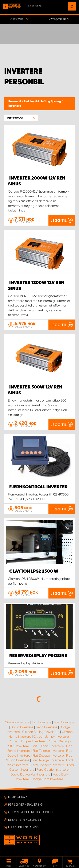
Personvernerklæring (25, 805)
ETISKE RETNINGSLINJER (25, 820)
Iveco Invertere (46, 727)
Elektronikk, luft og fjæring (43, 102)
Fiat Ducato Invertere (48, 756)
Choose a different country (31, 812)
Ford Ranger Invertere (48, 760)
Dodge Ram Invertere (47, 779)
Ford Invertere (64, 722)
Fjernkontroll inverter (38, 487)
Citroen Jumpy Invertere (51, 737)
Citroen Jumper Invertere (27, 741)
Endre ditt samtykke (24, 827)
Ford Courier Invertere (53, 770)
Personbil (15, 102)
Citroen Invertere (17, 722)
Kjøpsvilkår (17, 797)
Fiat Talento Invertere (48, 751)
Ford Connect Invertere (48, 765)
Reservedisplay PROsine (38, 656)
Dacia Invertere (22, 727)
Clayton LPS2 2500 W (34, 571)
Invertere (15, 106)
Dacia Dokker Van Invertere (30, 774)
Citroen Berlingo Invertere (41, 732)
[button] (21, 118)
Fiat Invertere (42, 722)
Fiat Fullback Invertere (48, 746)
